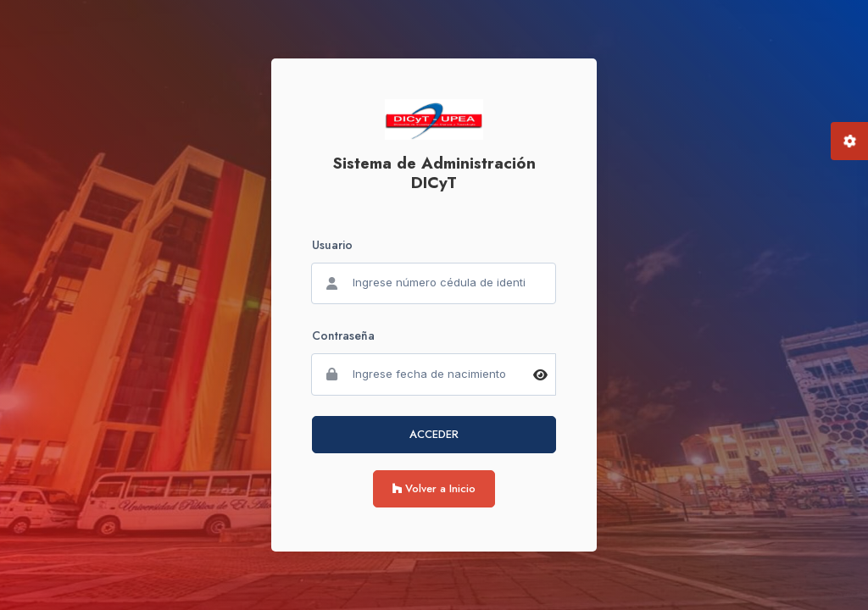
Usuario (332, 245)
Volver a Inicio (434, 488)
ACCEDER (434, 434)
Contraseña (343, 335)
